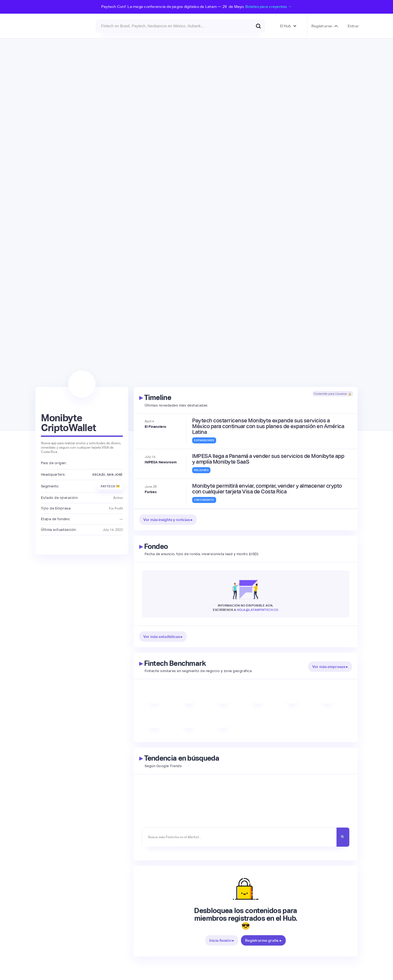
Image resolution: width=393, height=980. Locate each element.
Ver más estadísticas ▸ (163, 637)
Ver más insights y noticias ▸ (168, 520)
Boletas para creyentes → (269, 7)
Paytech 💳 (110, 486)
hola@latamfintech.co (258, 610)
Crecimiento (204, 500)
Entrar (353, 26)
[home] (50, 26)
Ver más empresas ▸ (330, 667)
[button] (288, 26)
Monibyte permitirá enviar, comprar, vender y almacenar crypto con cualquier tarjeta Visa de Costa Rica (267, 489)
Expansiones (204, 440)
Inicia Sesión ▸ (222, 940)
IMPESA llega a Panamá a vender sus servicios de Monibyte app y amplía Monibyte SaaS (268, 459)
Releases (201, 470)
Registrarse (322, 26)
